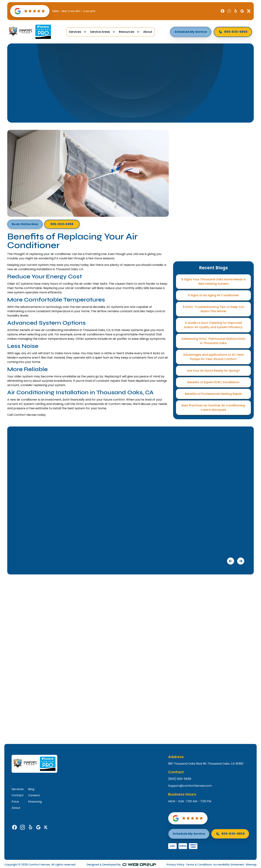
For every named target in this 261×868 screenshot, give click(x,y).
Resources (127, 32)
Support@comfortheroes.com (190, 786)
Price (15, 802)
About (148, 32)
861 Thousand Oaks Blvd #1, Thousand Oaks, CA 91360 (206, 764)
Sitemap (251, 865)
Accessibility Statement (229, 865)
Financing (35, 802)
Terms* (203, 236)
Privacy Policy (175, 865)
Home (89, 64)
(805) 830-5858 (180, 779)
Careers (34, 795)
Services (75, 32)
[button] (78, 32)
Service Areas (100, 32)
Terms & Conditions (199, 865)
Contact (18, 795)
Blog (102, 64)
